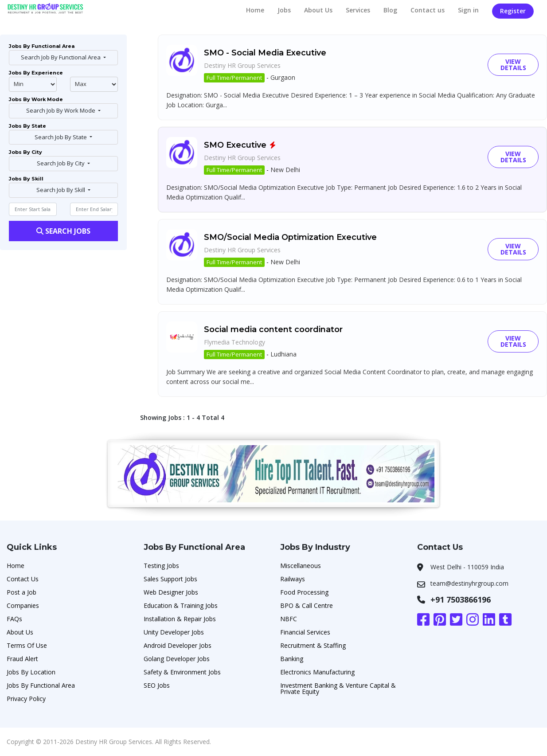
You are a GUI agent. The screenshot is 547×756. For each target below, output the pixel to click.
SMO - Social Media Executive (265, 53)
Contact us (428, 10)
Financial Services (305, 632)
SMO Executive (235, 145)
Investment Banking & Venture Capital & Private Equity (338, 688)
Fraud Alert (22, 659)
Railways (293, 579)
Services (358, 10)
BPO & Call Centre (307, 605)
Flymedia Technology (234, 342)
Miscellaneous (301, 566)
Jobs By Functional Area (41, 685)
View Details (513, 65)
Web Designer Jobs (171, 592)
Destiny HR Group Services (242, 65)
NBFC (289, 619)
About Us (318, 10)
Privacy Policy (26, 699)
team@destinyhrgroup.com (469, 583)
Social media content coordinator (273, 329)
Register (513, 11)
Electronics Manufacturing (317, 672)
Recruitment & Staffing (313, 645)
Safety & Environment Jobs (182, 672)
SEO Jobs (157, 685)
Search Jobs (63, 231)
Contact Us (23, 579)
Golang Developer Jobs (177, 659)
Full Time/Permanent (234, 78)
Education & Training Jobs (181, 605)
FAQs (14, 619)
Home (255, 10)
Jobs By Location (31, 672)
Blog (390, 10)
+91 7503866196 (461, 599)
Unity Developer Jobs (174, 632)
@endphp (94, 84)
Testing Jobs (161, 566)
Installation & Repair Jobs (180, 619)
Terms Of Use (27, 645)
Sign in (468, 10)
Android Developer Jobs (178, 645)
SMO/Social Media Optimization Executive (290, 237)
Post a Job (21, 592)
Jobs (284, 10)
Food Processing (304, 592)
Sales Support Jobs (170, 579)
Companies (23, 605)
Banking (292, 659)
